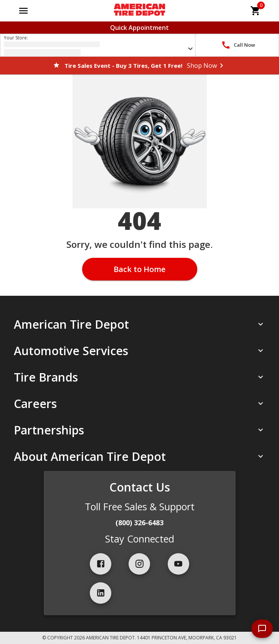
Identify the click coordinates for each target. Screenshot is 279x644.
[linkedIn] (101, 593)
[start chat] (262, 629)
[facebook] (101, 564)
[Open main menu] (23, 11)
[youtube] (178, 564)
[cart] (256, 11)
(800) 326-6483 (139, 523)
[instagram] (139, 564)
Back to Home (139, 269)
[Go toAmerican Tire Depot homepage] (139, 11)
